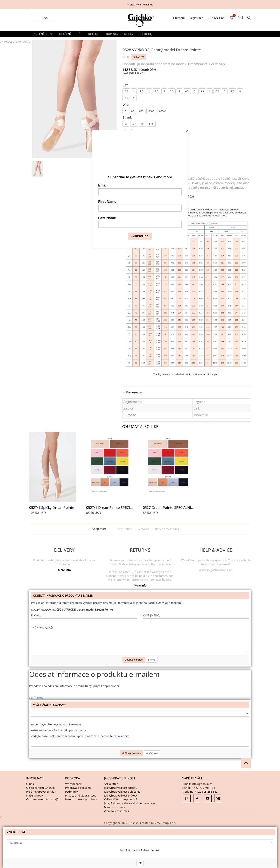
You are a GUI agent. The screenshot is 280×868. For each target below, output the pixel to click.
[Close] (187, 131)
